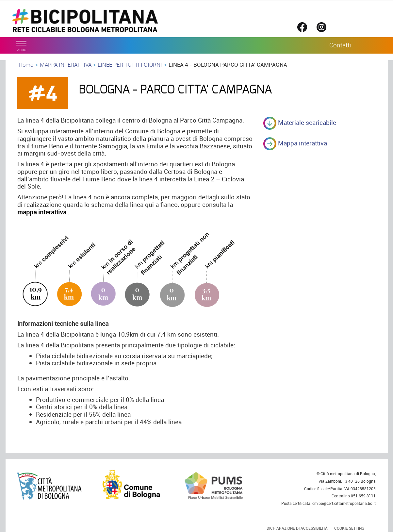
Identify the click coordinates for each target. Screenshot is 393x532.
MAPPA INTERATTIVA (66, 65)
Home (26, 65)
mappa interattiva (42, 212)
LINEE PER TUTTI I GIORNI (130, 65)
